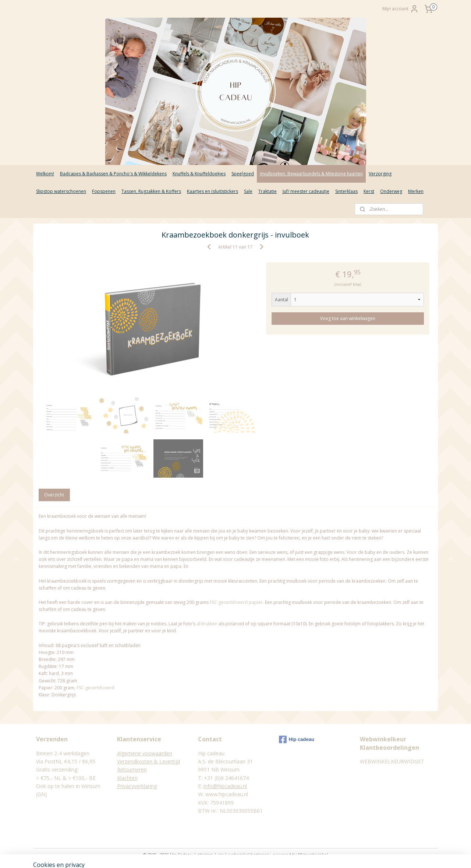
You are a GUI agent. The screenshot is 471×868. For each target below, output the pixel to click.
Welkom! (45, 174)
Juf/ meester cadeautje (306, 191)
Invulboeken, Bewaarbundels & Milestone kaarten (311, 174)
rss (221, 855)
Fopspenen (104, 191)
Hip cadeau (297, 739)
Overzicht (54, 495)
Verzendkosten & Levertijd (148, 761)
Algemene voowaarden (145, 753)
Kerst (369, 191)
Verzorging (380, 174)
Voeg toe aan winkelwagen (348, 318)
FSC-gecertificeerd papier (236, 602)
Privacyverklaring (137, 786)
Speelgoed (243, 174)
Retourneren (132, 769)
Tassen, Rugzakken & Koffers (151, 191)
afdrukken (207, 624)
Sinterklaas (346, 191)
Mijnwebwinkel (313, 855)
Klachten (127, 778)
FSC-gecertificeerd (95, 688)
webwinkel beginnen (249, 855)
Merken (416, 191)
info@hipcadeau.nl (225, 786)
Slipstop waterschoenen (61, 191)
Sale (248, 191)
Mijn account (401, 9)
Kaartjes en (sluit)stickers (213, 191)
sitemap (205, 855)
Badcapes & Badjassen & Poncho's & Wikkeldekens (113, 174)
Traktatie (268, 191)
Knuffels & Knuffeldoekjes (199, 174)
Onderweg (391, 191)
